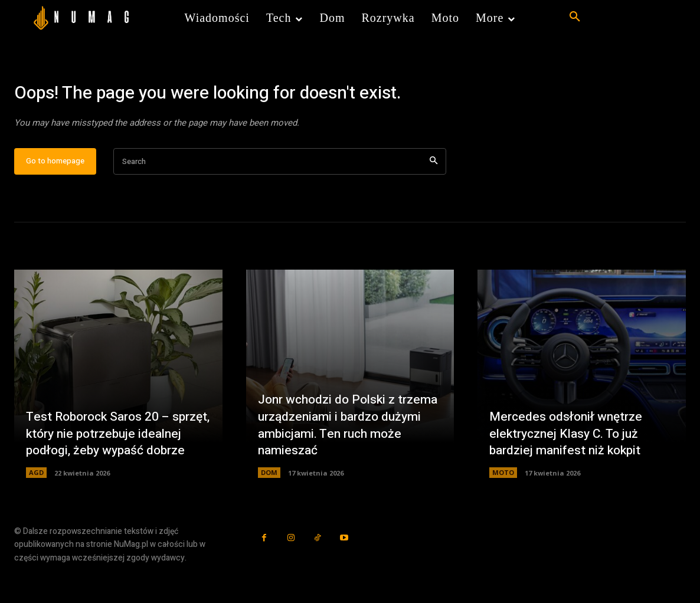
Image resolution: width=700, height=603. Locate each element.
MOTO (503, 511)
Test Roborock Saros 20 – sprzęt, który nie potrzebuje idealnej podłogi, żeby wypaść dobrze (112, 463)
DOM (269, 511)
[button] (575, 17)
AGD (36, 511)
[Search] (434, 200)
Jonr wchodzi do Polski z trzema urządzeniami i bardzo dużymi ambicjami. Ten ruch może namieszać (344, 463)
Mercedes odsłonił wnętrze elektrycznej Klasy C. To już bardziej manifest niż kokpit (569, 471)
